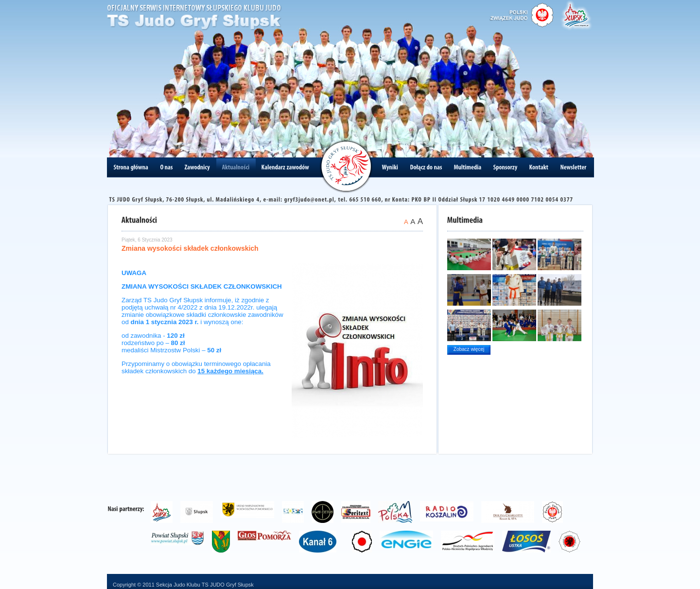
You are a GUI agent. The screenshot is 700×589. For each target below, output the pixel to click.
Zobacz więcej (469, 349)
